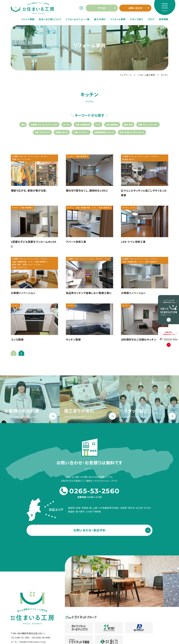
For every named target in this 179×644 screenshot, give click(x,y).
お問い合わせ (135, 8)
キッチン (67, 125)
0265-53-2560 (90, 491)
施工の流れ (100, 19)
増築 (23, 125)
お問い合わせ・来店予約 (90, 530)
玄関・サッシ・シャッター (148, 125)
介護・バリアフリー (81, 132)
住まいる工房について (50, 19)
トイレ (98, 125)
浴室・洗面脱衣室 (83, 125)
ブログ (151, 19)
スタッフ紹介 (137, 19)
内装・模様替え (112, 125)
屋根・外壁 (128, 125)
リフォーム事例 (118, 19)
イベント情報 (28, 19)
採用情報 (164, 19)
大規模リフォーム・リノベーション (44, 125)
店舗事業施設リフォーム (104, 132)
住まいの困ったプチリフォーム (132, 132)
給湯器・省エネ (62, 132)
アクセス (102, 8)
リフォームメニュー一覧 (78, 19)
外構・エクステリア (42, 132)
